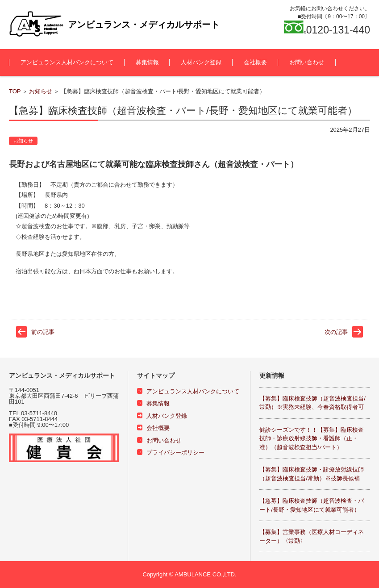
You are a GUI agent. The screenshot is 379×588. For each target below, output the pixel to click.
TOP (15, 91)
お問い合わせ (307, 62)
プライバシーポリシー (175, 452)
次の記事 (336, 332)
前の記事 (43, 332)
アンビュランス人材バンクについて (67, 62)
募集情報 (147, 62)
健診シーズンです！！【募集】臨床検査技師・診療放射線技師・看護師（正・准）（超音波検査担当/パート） (312, 438)
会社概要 (255, 62)
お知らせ (41, 91)
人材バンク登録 (201, 62)
